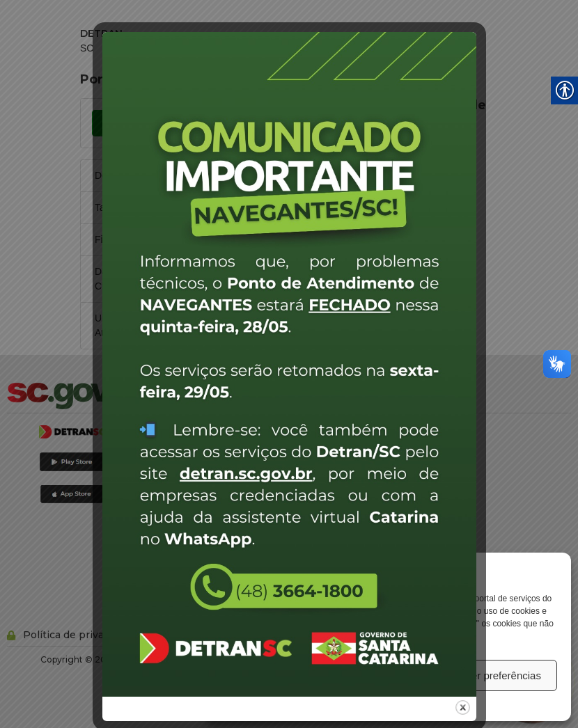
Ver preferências (503, 675)
